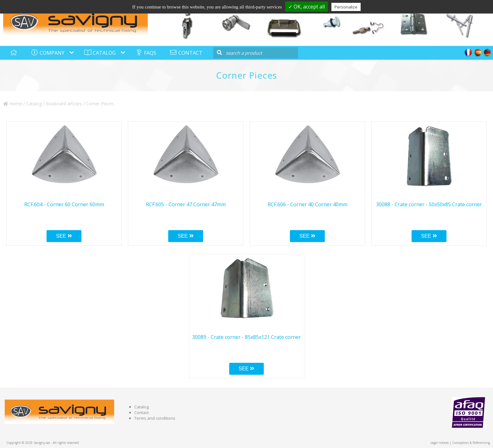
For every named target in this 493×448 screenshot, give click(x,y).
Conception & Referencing (471, 443)
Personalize (346, 7)
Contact (141, 412)
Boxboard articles (64, 104)
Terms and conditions (155, 418)
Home (13, 104)
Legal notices (440, 443)
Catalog (34, 104)
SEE (64, 236)
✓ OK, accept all (307, 7)
